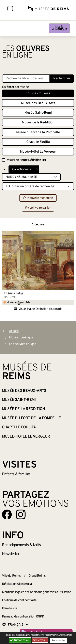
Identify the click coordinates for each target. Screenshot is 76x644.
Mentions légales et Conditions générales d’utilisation (37, 592)
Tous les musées (38, 93)
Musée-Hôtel (38, 152)
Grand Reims (37, 576)
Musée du (38, 132)
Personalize (58, 640)
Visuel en (26, 160)
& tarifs (21, 545)
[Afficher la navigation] (10, 9)
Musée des (38, 103)
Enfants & (16, 474)
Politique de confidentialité (19, 600)
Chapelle (38, 142)
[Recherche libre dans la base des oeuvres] (26, 79)
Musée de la (38, 123)
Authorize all (20, 640)
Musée (59, 28)
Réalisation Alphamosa (17, 584)
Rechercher (62, 79)
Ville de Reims (11, 576)
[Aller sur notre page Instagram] (21, 514)
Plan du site (10, 609)
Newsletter (11, 554)
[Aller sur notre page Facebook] (7, 514)
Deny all (41, 640)
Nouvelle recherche (38, 198)
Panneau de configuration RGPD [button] (23, 617)
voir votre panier (38, 208)
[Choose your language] (15, 625)
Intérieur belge (13, 294)
